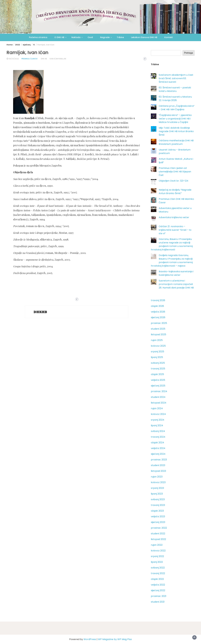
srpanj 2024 (158, 420)
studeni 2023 (158, 465)
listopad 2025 (159, 334)
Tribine (120, 37)
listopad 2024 (159, 403)
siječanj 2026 (158, 317)
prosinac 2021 (159, 596)
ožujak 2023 (157, 511)
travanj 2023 (158, 505)
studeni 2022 (158, 534)
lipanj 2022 (157, 562)
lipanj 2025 (157, 357)
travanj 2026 (158, 300)
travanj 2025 (158, 369)
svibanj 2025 (158, 363)
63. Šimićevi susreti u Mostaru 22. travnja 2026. (175, 99)
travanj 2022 (158, 573)
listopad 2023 (158, 471)
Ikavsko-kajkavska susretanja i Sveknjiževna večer (176, 273)
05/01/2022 (14, 59)
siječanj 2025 (158, 386)
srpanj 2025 (157, 352)
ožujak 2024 (157, 443)
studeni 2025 (158, 329)
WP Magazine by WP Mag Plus (115, 639)
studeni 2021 (158, 602)
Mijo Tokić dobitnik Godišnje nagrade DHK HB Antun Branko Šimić (176, 131)
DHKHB (40, 312)
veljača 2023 (158, 516)
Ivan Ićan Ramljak (58, 59)
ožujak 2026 (157, 306)
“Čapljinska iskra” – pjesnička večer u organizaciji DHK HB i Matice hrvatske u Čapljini (175, 119)
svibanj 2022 (158, 568)
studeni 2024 (158, 397)
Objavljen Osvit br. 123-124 (174, 181)
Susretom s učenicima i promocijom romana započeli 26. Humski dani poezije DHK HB (176, 284)
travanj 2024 (158, 437)
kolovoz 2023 (158, 482)
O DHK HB (59, 37)
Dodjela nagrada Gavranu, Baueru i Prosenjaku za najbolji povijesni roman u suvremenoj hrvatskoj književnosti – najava (172, 261)
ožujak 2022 (157, 579)
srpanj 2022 (157, 556)
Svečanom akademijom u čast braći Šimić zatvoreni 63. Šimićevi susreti (176, 78)
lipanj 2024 (157, 425)
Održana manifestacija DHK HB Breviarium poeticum (176, 142)
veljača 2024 (158, 448)
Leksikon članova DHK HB (144, 37)
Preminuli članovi (29, 59)
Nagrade (105, 37)
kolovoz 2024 (158, 414)
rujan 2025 (157, 340)
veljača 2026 (158, 312)
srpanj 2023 (157, 488)
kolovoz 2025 (158, 346)
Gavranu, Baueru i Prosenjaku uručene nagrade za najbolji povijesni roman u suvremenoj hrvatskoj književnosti (172, 244)
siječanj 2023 (158, 522)
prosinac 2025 (159, 323)
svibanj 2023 (158, 499)
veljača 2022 (158, 585)
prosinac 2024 (159, 391)
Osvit (90, 37)
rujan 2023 (157, 477)
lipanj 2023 (157, 494)
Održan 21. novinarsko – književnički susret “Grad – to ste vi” (175, 230)
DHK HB (44, 59)
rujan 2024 (157, 408)
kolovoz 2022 (158, 551)
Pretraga (189, 53)
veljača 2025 (158, 380)
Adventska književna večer (174, 217)
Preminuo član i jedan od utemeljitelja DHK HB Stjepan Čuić (175, 172)
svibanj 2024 (158, 431)
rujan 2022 (157, 545)
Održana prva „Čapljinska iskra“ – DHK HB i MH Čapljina (177, 108)
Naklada (76, 37)
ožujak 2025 (157, 374)
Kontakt (169, 37)
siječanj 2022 (158, 590)
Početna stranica (38, 37)
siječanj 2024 (158, 454)
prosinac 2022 (159, 528)
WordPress (90, 639)
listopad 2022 (158, 539)
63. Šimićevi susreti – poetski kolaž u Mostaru (175, 89)
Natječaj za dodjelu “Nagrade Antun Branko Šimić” (175, 192)
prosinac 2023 (159, 460)
